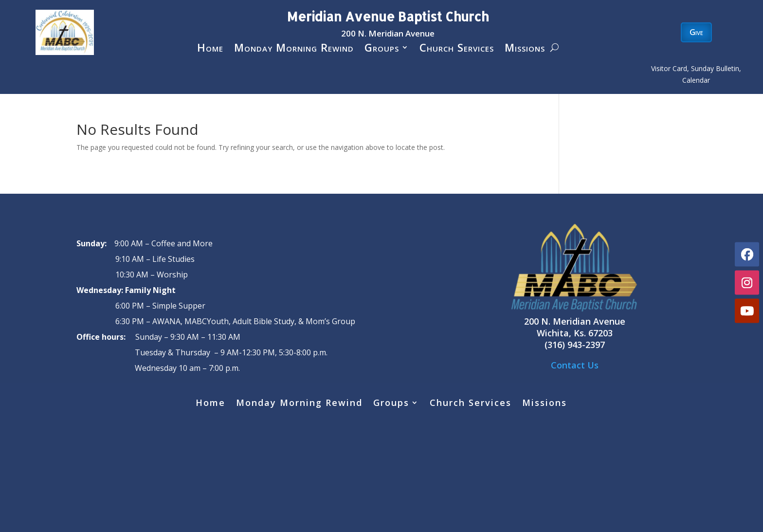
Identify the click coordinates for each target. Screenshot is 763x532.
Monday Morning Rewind (294, 49)
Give (696, 32)
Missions (525, 49)
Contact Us (575, 365)
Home (210, 49)
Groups (382, 49)
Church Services (457, 49)
